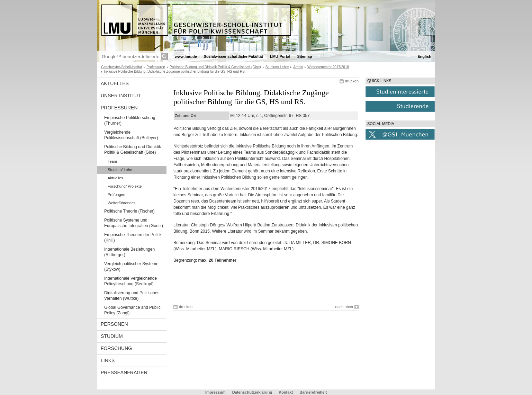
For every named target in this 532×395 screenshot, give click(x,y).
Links (108, 360)
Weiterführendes (122, 203)
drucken (352, 81)
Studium (112, 336)
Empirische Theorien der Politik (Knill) (133, 237)
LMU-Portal (280, 56)
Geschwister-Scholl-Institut (121, 67)
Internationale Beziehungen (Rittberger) (129, 252)
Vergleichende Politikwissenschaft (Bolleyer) (131, 135)
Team (112, 161)
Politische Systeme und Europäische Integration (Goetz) (134, 223)
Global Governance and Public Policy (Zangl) (132, 310)
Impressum (215, 392)
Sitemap (305, 56)
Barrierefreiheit (313, 392)
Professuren (156, 67)
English (424, 56)
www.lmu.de (186, 56)
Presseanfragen (124, 372)
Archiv (298, 67)
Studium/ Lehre (277, 67)
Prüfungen (116, 195)
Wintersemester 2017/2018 (328, 67)
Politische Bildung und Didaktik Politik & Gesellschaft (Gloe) (215, 67)
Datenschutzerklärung (252, 392)
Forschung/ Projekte (125, 186)
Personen (114, 324)
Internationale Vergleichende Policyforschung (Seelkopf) (130, 281)
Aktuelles (115, 83)
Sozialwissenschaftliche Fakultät (233, 56)
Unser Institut (121, 96)
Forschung (116, 348)
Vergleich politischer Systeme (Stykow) (131, 267)
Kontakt (286, 392)
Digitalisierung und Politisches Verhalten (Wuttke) (132, 296)
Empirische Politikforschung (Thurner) (130, 120)
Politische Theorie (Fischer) (129, 211)
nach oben (344, 307)
